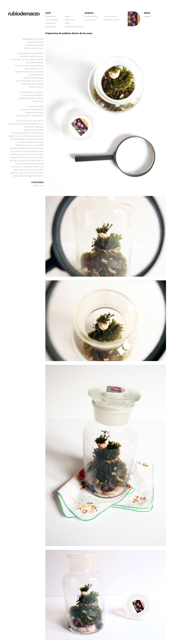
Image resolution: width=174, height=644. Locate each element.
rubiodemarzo (24, 14)
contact (147, 16)
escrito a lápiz (110, 16)
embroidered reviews (74, 26)
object (68, 23)
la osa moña (90, 20)
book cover (70, 20)
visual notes (51, 23)
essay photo (51, 26)
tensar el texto (91, 16)
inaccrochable (51, 20)
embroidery (50, 16)
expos (68, 16)
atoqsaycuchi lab (112, 20)
